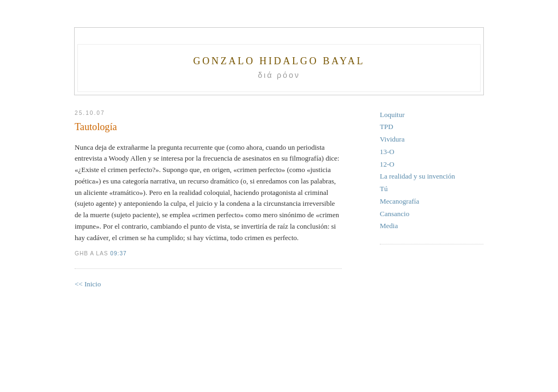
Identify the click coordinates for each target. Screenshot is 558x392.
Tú (384, 189)
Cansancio (395, 214)
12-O (387, 164)
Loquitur (392, 115)
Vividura (392, 139)
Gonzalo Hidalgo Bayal (279, 61)
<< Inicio (88, 284)
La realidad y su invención (417, 176)
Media (389, 226)
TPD (387, 127)
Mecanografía (399, 201)
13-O (387, 152)
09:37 (118, 253)
